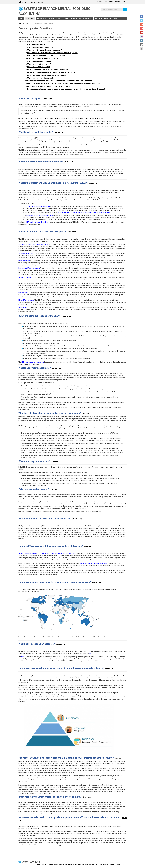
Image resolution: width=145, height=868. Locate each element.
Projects (108, 19)
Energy (21, 261)
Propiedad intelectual (109, 865)
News (116, 19)
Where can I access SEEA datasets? (41, 78)
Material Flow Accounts (26, 300)
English (105, 2)
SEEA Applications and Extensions (37, 222)
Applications (88, 19)
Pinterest (142, 28)
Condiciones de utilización (73, 865)
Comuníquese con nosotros (56, 865)
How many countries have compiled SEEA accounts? (47, 75)
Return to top (47, 99)
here (39, 592)
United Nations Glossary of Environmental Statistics (86, 118)
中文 (100, 2)
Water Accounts (24, 307)
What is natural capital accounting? (41, 47)
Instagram (142, 45)
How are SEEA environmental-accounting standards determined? (52, 72)
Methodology (41, 19)
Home (21, 19)
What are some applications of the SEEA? (43, 58)
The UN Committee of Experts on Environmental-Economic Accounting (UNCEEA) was (47, 554)
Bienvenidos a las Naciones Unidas (33, 2)
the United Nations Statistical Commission (94, 563)
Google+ (142, 33)
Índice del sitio (121, 865)
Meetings (98, 19)
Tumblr (142, 41)
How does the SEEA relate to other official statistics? (48, 70)
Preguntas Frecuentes (88, 865)
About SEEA (30, 19)
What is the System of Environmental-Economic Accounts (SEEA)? (52, 53)
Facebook (142, 16)
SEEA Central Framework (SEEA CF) (38, 206)
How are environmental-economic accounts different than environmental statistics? (60, 81)
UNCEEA (24, 657)
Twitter (142, 20)
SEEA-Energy (62, 213)
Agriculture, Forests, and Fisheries (30, 244)
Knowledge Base (76, 19)
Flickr (142, 37)
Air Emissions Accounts (26, 253)
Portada (21, 24)
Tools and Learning (55, 19)
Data (66, 19)
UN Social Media (142, 49)
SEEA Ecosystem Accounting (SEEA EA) (39, 215)
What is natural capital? (36, 44)
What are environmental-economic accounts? (45, 50)
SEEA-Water (71, 213)
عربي (96, 2)
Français (111, 2)
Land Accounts (23, 293)
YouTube (142, 24)
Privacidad (99, 865)
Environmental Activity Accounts (29, 268)
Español (124, 2)
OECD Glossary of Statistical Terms (54, 118)
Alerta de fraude (42, 865)
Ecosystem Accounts (26, 278)
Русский (117, 2)
